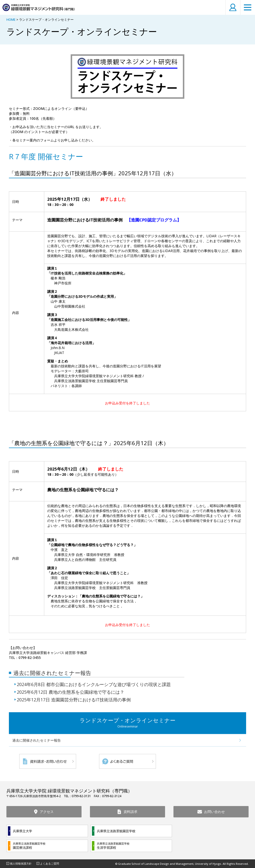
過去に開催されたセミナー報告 (52, 673)
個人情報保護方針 (21, 863)
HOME (11, 20)
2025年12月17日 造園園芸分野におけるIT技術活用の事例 (74, 700)
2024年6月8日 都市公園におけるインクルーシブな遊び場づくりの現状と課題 (94, 684)
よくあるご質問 (50, 863)
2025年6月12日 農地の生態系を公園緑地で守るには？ (71, 692)
